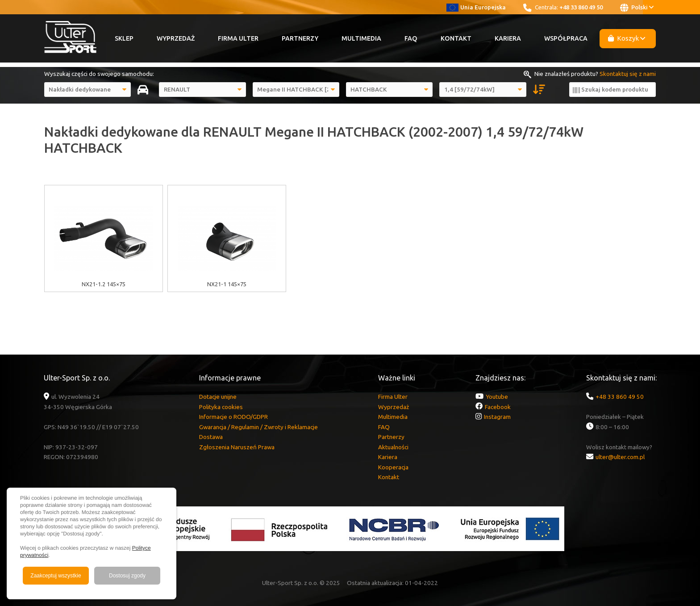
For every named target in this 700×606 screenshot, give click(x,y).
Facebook (498, 407)
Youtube (497, 397)
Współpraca (566, 38)
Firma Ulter (238, 38)
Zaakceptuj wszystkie (56, 576)
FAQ (411, 38)
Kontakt (456, 38)
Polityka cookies (221, 407)
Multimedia (361, 38)
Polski (637, 8)
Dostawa (211, 437)
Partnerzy (300, 38)
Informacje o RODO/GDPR (233, 417)
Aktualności (393, 447)
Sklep (124, 38)
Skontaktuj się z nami (628, 74)
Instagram (497, 417)
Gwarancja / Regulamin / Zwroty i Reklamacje (258, 427)
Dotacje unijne (218, 397)
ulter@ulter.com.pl (620, 457)
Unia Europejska (476, 7)
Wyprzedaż (176, 38)
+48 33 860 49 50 (581, 7)
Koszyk (627, 38)
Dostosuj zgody (127, 576)
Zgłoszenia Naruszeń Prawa (237, 447)
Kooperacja (393, 467)
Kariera (508, 38)
